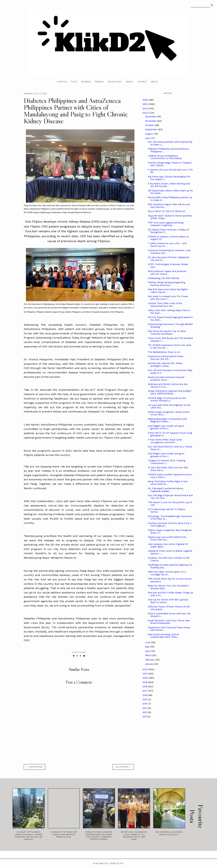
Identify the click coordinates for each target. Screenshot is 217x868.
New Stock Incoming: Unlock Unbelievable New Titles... (163, 636)
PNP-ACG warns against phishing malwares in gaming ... (166, 224)
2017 (145, 691)
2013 (145, 708)
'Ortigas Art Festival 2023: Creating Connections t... (167, 462)
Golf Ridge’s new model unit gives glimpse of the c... (166, 427)
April (148, 651)
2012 (145, 712)
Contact (142, 82)
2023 (145, 113)
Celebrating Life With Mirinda (163, 278)
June (148, 642)
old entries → (123, 767)
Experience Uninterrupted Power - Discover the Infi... (166, 358)
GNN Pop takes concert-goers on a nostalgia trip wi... (167, 573)
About (154, 82)
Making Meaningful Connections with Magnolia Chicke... (167, 420)
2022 (145, 669)
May (148, 647)
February (150, 660)
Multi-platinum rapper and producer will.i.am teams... (167, 273)
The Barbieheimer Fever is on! (164, 352)
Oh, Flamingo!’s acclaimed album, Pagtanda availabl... (166, 490)
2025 (145, 104)
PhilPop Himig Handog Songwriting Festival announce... (166, 284)
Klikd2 (96, 863)
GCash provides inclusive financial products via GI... (166, 379)
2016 (145, 695)
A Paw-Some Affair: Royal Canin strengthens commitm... (165, 441)
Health (129, 82)
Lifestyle (62, 82)
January (150, 664)
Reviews (99, 82)
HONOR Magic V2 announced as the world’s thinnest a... (167, 399)
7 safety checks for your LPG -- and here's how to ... (167, 245)
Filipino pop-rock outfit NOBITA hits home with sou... (167, 539)
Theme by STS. (117, 863)
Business (86, 82)
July (148, 138)
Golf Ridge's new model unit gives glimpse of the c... (166, 455)
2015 (145, 699)
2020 (145, 678)
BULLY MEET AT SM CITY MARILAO (167, 211)
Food (74, 82)
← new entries (34, 767)
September (152, 129)
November (151, 121)
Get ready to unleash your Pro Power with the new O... (168, 298)
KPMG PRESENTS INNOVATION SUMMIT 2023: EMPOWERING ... (170, 392)
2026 (145, 100)
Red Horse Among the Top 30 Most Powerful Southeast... (167, 333)
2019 (145, 682)
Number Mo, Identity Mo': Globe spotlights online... (165, 365)
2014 (145, 704)
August (149, 134)
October (150, 125)
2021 (145, 674)
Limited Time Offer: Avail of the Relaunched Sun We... (165, 305)
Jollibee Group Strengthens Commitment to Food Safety (165, 157)
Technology (115, 82)
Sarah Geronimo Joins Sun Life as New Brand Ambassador (169, 622)
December (151, 117)
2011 (145, 717)
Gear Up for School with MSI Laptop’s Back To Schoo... (168, 601)
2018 (145, 687)
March (149, 655)
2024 (145, 109)
